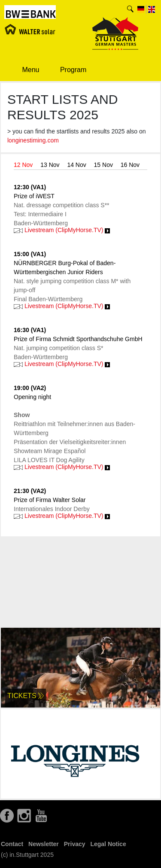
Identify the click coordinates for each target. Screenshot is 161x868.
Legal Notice (108, 844)
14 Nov (76, 165)
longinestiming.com (33, 140)
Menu (25, 70)
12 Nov (23, 165)
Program (67, 70)
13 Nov (50, 165)
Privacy (75, 844)
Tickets (26, 696)
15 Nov (103, 165)
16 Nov (130, 165)
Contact (12, 844)
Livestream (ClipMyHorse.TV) (62, 230)
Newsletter (44, 844)
